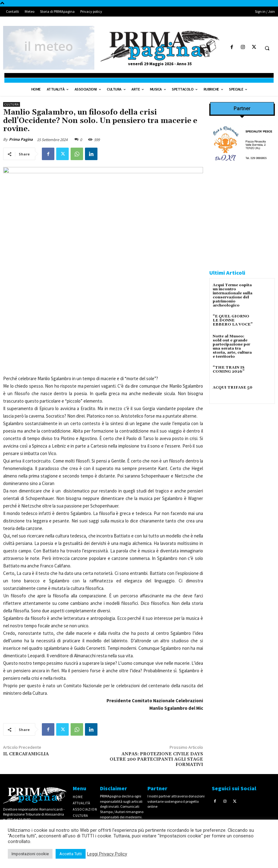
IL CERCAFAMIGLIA (26, 754)
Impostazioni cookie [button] (30, 854)
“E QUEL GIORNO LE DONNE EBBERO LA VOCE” (233, 320)
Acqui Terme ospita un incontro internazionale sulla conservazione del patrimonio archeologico (233, 295)
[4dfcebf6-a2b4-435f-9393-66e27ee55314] (242, 604)
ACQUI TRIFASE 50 (233, 387)
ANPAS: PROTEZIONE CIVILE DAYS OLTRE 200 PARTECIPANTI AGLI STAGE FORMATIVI (156, 759)
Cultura (12, 104)
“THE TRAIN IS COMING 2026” (229, 370)
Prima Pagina (21, 139)
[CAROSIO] (242, 250)
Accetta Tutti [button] (71, 854)
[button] (267, 48)
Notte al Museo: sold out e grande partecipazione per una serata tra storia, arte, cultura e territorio (232, 347)
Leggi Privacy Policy (107, 854)
